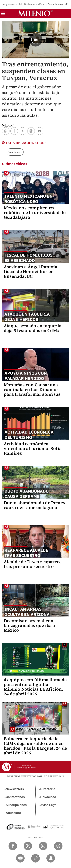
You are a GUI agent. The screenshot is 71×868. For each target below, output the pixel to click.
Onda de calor (56, 4)
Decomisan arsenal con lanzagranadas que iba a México (30, 625)
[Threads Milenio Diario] (58, 846)
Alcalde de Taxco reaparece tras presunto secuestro (33, 564)
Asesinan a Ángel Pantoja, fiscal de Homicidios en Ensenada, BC (31, 271)
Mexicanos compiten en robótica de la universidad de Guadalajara (35, 213)
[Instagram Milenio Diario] (43, 846)
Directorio (48, 789)
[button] (3, 15)
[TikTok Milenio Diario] (35, 858)
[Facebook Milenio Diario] (13, 846)
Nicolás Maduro (28, 4)
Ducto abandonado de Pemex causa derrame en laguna (35, 505)
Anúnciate (13, 813)
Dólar (42, 4)
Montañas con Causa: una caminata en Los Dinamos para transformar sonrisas (32, 389)
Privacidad (48, 797)
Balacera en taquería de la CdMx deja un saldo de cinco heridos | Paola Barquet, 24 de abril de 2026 (35, 746)
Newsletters (15, 789)
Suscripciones (16, 805)
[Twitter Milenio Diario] (28, 846)
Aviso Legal (49, 805)
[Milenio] (35, 13)
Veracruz (15, 152)
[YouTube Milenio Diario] (20, 858)
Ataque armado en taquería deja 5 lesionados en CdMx (33, 328)
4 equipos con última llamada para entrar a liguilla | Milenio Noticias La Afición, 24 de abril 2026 (35, 687)
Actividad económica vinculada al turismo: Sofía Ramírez (33, 448)
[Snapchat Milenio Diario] (51, 858)
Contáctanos (15, 797)
